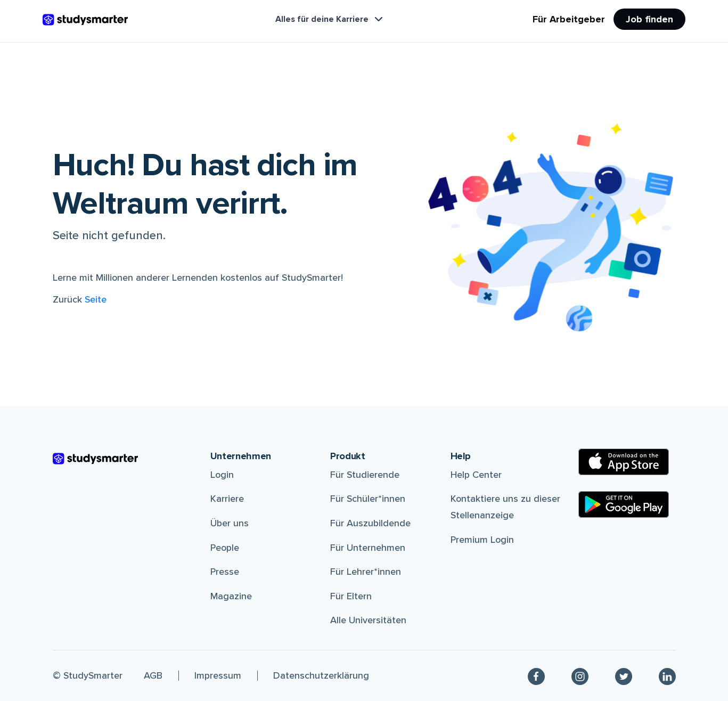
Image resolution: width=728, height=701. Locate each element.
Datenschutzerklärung (321, 675)
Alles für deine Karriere (330, 19)
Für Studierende (365, 475)
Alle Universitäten (368, 620)
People (225, 548)
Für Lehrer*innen (366, 572)
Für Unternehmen (368, 548)
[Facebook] (536, 676)
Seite (96, 299)
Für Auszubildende (370, 523)
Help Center (476, 475)
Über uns (230, 523)
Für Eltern (351, 596)
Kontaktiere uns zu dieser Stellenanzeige (505, 507)
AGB (153, 675)
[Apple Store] (624, 462)
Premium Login (482, 540)
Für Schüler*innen (368, 499)
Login (222, 475)
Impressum (218, 675)
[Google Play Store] (624, 504)
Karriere (227, 499)
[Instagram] (580, 676)
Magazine (231, 596)
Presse (225, 572)
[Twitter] (624, 676)
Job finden (649, 19)
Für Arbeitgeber (569, 19)
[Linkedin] (667, 676)
